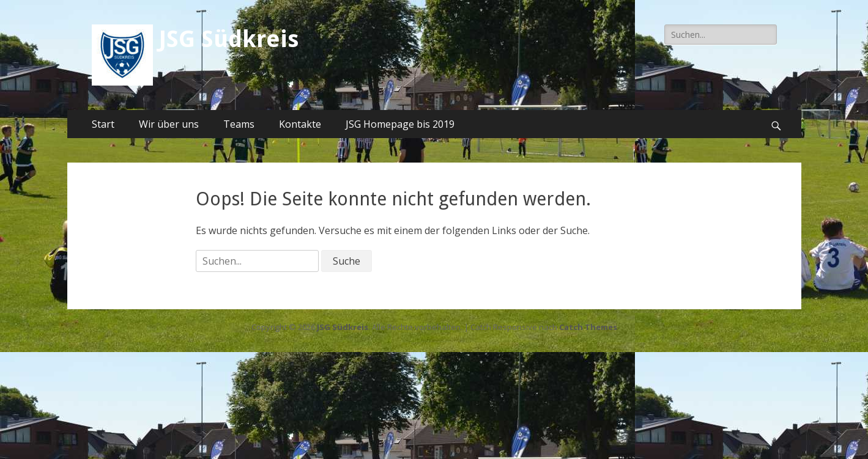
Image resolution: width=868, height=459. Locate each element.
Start (103, 124)
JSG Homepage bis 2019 (400, 124)
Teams (239, 124)
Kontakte (300, 124)
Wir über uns (169, 124)
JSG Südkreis (229, 39)
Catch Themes (588, 327)
